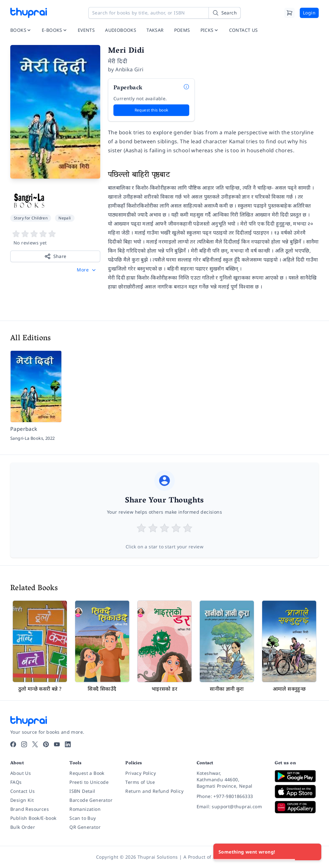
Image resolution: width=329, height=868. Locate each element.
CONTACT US (244, 30)
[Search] (225, 13)
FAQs (16, 782)
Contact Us (22, 791)
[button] (87, 270)
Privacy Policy (141, 773)
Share (55, 256)
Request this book (151, 110)
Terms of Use (140, 782)
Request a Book (87, 773)
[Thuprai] (29, 13)
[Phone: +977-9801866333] (231, 796)
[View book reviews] (55, 238)
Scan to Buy (83, 818)
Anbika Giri (129, 69)
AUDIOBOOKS (121, 30)
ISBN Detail (82, 791)
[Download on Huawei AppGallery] (297, 807)
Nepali (65, 218)
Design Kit (22, 800)
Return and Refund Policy (154, 791)
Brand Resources (30, 809)
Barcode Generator (91, 800)
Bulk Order (23, 827)
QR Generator (85, 827)
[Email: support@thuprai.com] (231, 807)
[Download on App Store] (297, 792)
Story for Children (31, 218)
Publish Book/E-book (33, 818)
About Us (21, 773)
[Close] (313, 852)
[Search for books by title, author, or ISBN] (164, 13)
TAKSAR (155, 30)
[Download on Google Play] (297, 776)
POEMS (182, 30)
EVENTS (86, 30)
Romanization (85, 809)
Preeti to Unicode (89, 782)
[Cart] (289, 13)
